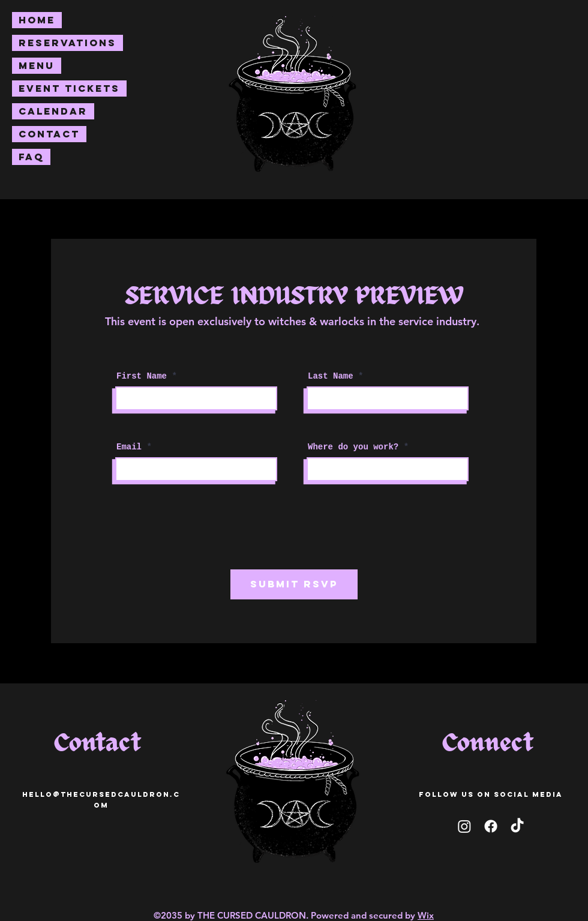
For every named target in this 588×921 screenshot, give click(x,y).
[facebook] (491, 826)
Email (129, 447)
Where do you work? (353, 447)
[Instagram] (464, 826)
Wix (426, 915)
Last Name (331, 376)
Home (37, 20)
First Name (142, 376)
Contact (49, 134)
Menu (37, 65)
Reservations (67, 43)
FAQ (31, 157)
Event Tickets (69, 88)
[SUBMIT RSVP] (294, 584)
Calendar (53, 111)
